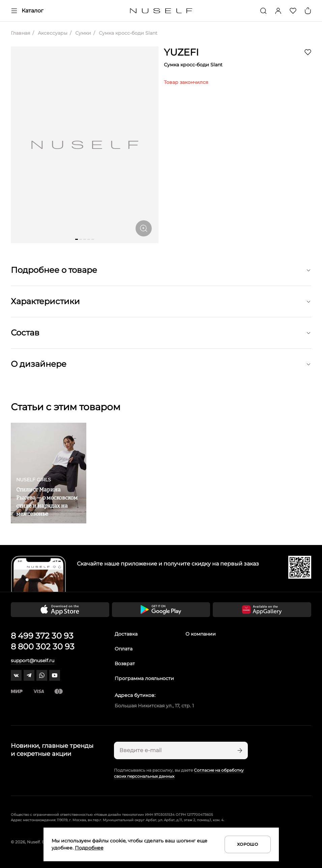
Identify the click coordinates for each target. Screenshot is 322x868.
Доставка (126, 634)
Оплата (124, 649)
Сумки (82, 33)
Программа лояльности (144, 678)
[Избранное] (293, 11)
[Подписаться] (239, 750)
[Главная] (161, 11)
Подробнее (89, 848)
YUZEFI (181, 52)
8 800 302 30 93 (43, 647)
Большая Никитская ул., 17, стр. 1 (154, 706)
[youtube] (55, 675)
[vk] (16, 675)
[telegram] (29, 675)
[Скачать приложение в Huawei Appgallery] (262, 610)
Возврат (125, 664)
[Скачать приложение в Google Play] (161, 610)
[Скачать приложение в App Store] (60, 610)
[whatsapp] (42, 675)
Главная (20, 33)
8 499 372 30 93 (42, 636)
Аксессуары (52, 33)
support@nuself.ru (33, 661)
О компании (201, 634)
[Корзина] (308, 11)
